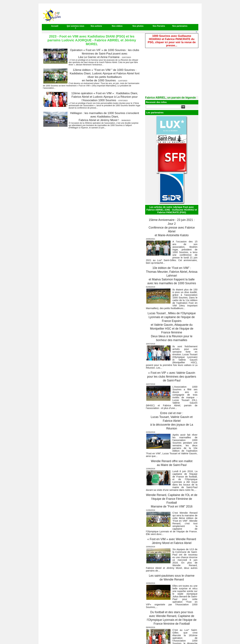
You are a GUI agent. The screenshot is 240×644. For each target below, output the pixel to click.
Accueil (55, 26)
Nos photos (138, 26)
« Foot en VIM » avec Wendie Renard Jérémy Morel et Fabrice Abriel (172, 518)
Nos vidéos (117, 26)
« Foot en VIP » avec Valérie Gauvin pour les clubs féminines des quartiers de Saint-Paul (172, 368)
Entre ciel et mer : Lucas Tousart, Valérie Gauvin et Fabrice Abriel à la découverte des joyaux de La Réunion (172, 409)
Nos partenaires (180, 26)
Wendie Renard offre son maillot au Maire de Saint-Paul (172, 446)
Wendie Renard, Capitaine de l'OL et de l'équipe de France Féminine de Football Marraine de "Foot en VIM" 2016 (172, 481)
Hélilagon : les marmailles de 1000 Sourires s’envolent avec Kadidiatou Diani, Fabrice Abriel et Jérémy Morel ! (105, 117)
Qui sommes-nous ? (76, 27)
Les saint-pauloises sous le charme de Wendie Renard (172, 553)
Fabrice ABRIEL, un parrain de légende (167, 93)
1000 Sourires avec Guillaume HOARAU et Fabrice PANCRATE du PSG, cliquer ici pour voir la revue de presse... (172, 38)
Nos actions (96, 26)
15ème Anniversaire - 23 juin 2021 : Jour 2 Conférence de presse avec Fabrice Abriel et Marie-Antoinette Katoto (172, 221)
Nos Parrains (159, 26)
